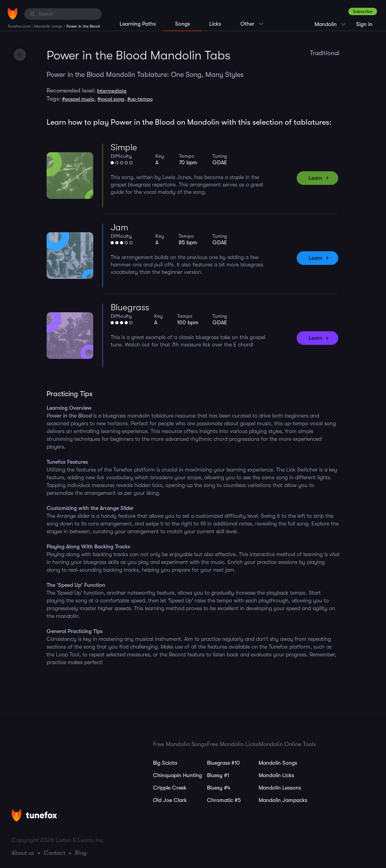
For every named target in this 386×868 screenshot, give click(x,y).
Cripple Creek (170, 788)
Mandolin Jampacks (283, 800)
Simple (124, 147)
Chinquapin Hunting (177, 775)
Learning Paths (138, 24)
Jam (119, 227)
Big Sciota (165, 763)
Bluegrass (130, 307)
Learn (316, 178)
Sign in (364, 24)
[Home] (13, 14)
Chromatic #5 (224, 800)
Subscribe (363, 11)
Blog (81, 853)
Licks (215, 24)
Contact (55, 853)
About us (23, 853)
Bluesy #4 (219, 788)
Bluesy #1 (218, 775)
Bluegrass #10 (223, 763)
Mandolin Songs (278, 763)
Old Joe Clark (170, 800)
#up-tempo (140, 99)
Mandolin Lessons (280, 788)
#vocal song (111, 99)
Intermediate (112, 91)
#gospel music (78, 99)
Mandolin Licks (276, 775)
